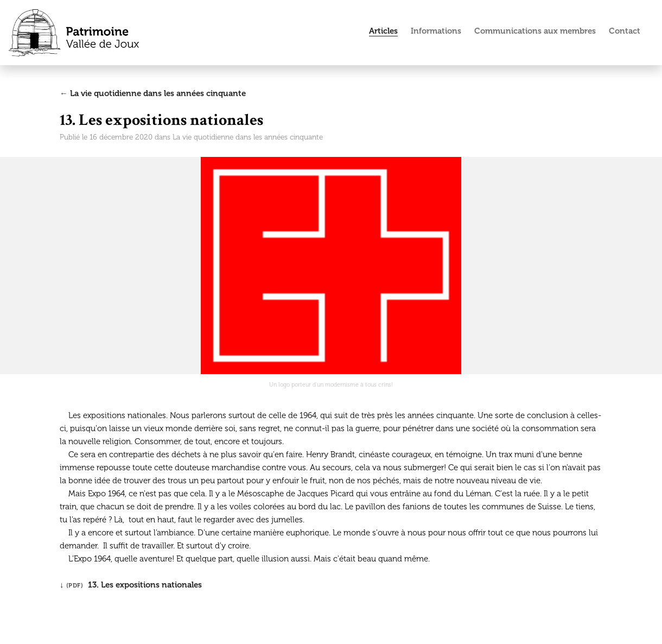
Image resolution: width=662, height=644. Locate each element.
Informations (436, 31)
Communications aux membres (535, 31)
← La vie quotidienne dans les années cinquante (153, 93)
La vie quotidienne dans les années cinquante (248, 137)
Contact (625, 31)
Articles (383, 31)
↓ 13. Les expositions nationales (131, 585)
